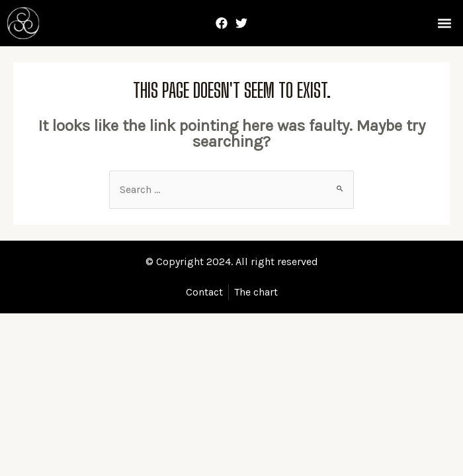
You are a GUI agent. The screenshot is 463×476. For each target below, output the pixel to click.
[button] (445, 23)
